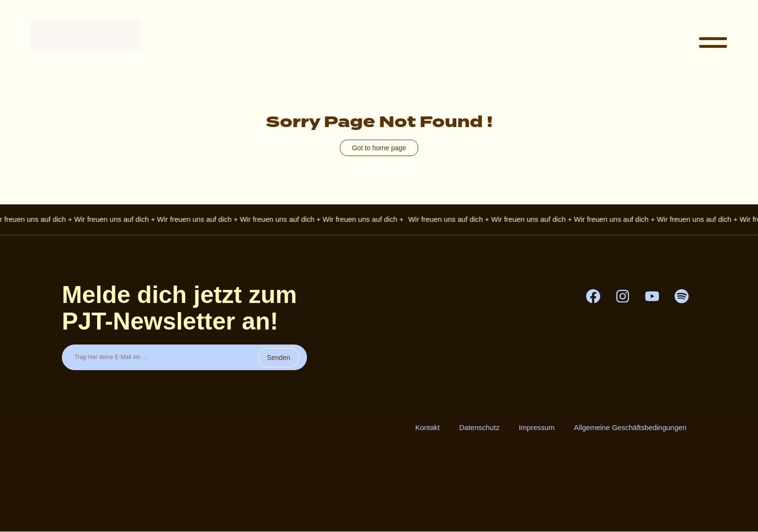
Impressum (537, 427)
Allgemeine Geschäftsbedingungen (630, 427)
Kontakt (428, 427)
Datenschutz (479, 427)
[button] (713, 43)
